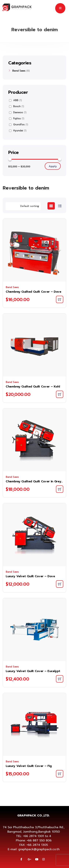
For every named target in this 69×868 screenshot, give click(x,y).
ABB (15, 100)
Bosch (17, 106)
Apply (53, 166)
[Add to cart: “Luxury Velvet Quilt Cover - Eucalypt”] (60, 679)
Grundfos (19, 125)
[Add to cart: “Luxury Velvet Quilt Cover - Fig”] (60, 774)
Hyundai (18, 131)
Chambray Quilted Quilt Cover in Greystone (34, 481)
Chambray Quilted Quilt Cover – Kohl (33, 387)
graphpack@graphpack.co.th (39, 849)
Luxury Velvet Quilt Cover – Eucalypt (33, 671)
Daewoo (18, 112)
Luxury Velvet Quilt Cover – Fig (29, 766)
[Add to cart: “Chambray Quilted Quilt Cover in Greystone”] (60, 489)
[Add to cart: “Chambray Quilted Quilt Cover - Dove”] (60, 299)
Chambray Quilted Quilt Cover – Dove (33, 292)
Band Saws (12, 287)
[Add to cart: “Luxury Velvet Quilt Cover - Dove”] (60, 584)
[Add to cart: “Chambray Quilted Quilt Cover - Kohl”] (60, 394)
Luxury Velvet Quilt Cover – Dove (30, 576)
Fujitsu (17, 119)
